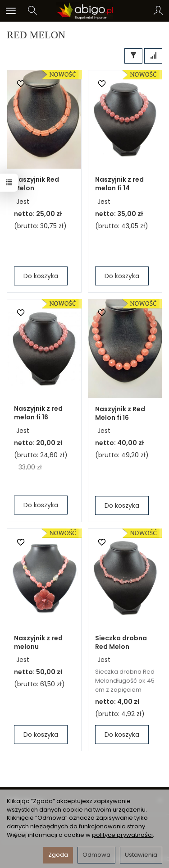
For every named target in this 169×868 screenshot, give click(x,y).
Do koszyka (41, 276)
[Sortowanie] (153, 56)
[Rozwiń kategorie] (11, 11)
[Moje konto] (158, 11)
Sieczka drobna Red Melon (121, 642)
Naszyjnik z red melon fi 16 (38, 413)
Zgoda (58, 855)
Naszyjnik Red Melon (37, 184)
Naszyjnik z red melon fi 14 (119, 184)
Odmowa (96, 855)
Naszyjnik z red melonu (38, 642)
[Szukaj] (32, 11)
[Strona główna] (84, 11)
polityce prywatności (122, 835)
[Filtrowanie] (133, 56)
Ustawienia (141, 855)
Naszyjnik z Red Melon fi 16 (120, 413)
